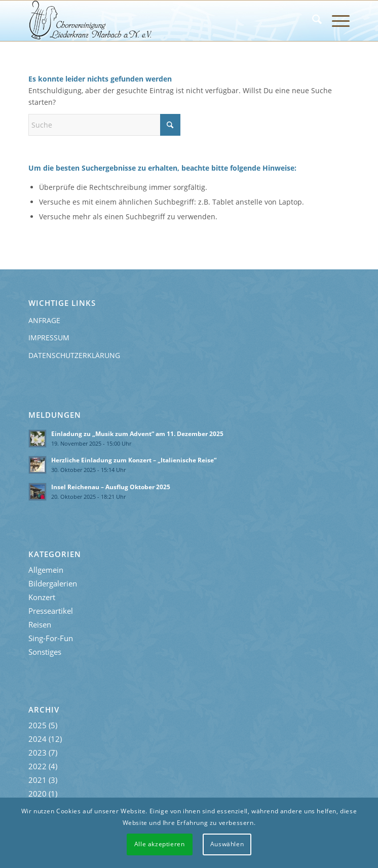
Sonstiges (45, 652)
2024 (37, 739)
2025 (37, 725)
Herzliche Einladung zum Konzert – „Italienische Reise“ (134, 460)
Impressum (49, 338)
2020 (37, 794)
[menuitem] (312, 21)
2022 (37, 766)
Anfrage (44, 320)
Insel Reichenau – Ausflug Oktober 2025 (111, 487)
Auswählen (227, 844)
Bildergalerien (53, 583)
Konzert (42, 597)
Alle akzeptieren (160, 844)
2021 (37, 780)
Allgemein (46, 570)
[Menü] (336, 21)
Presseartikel (51, 611)
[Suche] (312, 21)
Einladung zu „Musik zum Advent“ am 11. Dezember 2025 (137, 433)
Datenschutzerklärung (74, 355)
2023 (37, 753)
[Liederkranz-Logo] (157, 21)
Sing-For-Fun (51, 638)
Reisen (40, 624)
